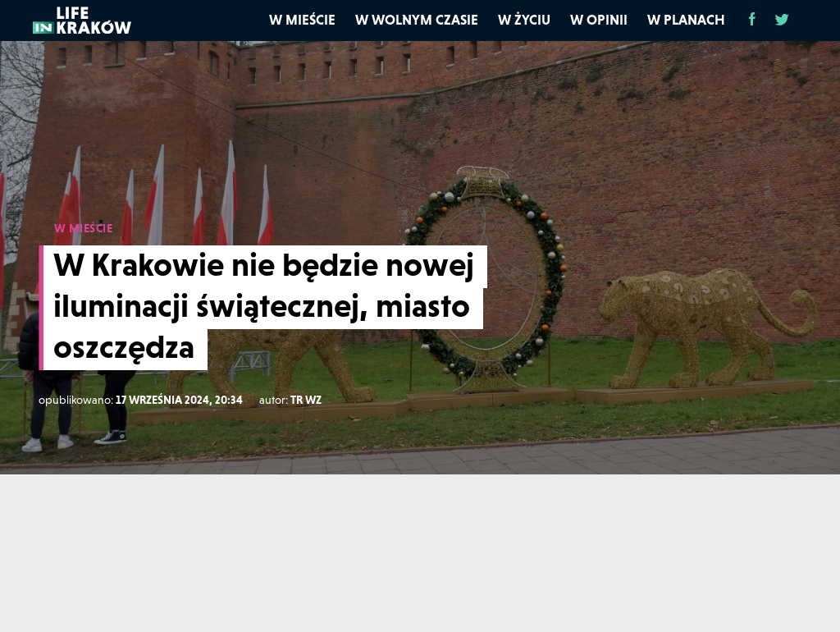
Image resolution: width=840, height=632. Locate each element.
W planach (686, 20)
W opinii (599, 20)
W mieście (302, 20)
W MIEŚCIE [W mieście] (84, 228)
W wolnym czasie (417, 20)
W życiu (524, 20)
